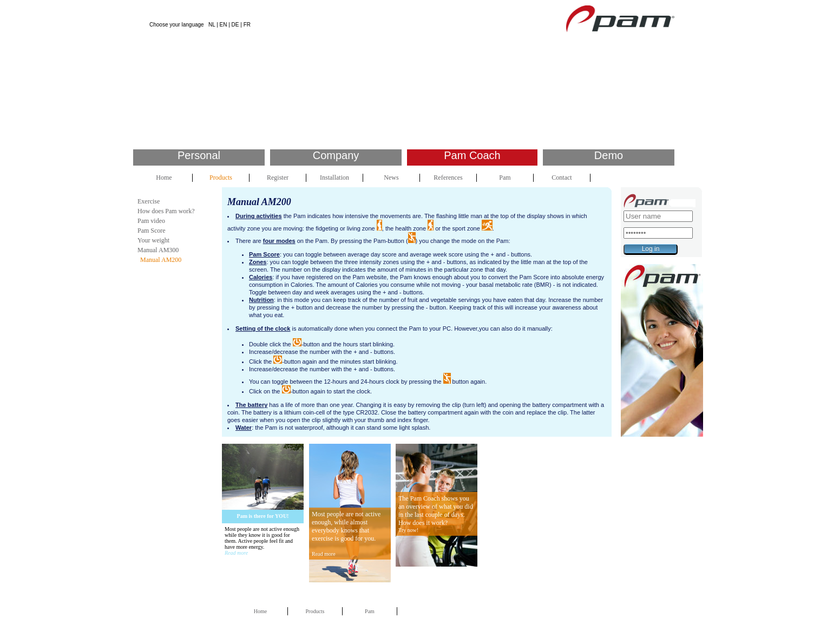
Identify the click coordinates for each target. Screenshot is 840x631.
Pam (505, 178)
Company (336, 155)
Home (164, 178)
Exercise (149, 201)
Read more (236, 553)
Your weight (153, 240)
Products (221, 178)
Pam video (151, 221)
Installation (334, 178)
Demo (609, 155)
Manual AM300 (158, 250)
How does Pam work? (166, 211)
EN (224, 25)
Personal (199, 155)
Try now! (408, 530)
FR (247, 25)
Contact (562, 178)
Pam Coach (472, 155)
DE (235, 25)
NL (212, 25)
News (391, 178)
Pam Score (152, 231)
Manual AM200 (161, 260)
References (448, 178)
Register (278, 178)
